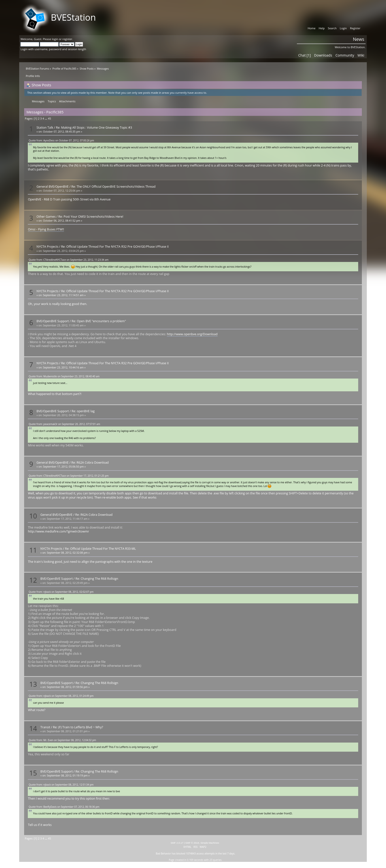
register (67, 39)
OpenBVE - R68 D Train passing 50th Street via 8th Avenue (69, 199)
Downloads (323, 55)
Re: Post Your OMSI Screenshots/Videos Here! (91, 217)
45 (49, 118)
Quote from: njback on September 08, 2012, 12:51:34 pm (61, 785)
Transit (45, 727)
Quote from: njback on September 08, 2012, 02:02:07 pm (61, 592)
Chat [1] (304, 55)
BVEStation (73, 17)
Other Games (46, 217)
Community (345, 55)
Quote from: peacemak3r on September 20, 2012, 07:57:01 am (64, 424)
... (46, 118)
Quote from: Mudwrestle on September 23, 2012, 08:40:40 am (64, 376)
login (55, 39)
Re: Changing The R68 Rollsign (97, 579)
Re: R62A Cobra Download (90, 463)
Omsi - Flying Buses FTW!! (46, 229)
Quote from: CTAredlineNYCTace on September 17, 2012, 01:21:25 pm (69, 476)
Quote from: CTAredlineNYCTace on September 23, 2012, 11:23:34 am (68, 260)
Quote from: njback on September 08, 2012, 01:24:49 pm (61, 696)
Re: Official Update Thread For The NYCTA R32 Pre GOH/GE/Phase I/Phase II (115, 247)
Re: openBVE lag (83, 411)
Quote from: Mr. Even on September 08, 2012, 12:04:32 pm (62, 740)
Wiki (361, 55)
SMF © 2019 (192, 843)
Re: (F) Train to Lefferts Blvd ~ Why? (78, 727)
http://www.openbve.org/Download (192, 334)
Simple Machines (210, 843)
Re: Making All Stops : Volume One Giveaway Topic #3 (94, 128)
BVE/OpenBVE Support (53, 321)
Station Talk (45, 128)
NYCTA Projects (47, 247)
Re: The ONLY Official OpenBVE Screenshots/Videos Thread (113, 187)
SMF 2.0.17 (177, 843)
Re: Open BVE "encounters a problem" (99, 321)
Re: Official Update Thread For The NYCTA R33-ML (100, 549)
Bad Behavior (163, 853)
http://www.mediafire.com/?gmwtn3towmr (58, 531)
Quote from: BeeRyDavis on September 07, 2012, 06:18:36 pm (64, 807)
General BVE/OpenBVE (53, 187)
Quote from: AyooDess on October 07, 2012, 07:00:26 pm (61, 140)
